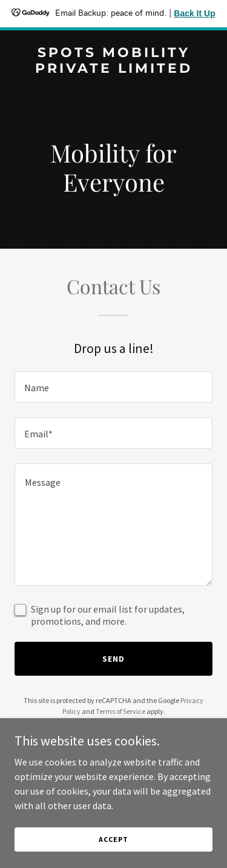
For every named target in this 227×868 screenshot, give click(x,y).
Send (113, 659)
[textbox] (113, 387)
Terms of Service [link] (120, 711)
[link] (113, 69)
